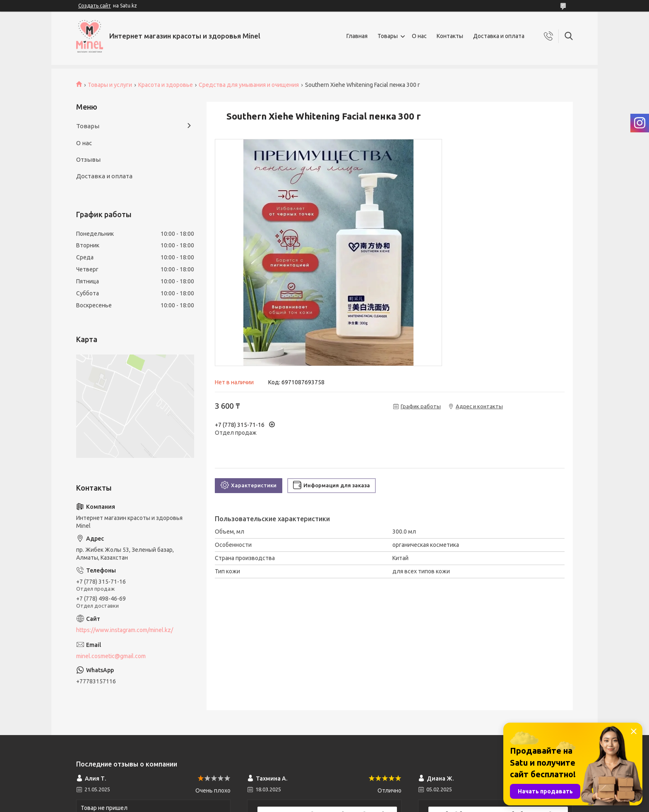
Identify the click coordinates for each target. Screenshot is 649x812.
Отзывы (88, 159)
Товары (388, 36)
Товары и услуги (110, 85)
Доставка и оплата (499, 36)
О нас (419, 36)
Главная (357, 36)
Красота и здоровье (166, 85)
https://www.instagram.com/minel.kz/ (125, 630)
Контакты (450, 36)
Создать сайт (95, 6)
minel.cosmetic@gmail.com (111, 656)
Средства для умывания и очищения (249, 85)
